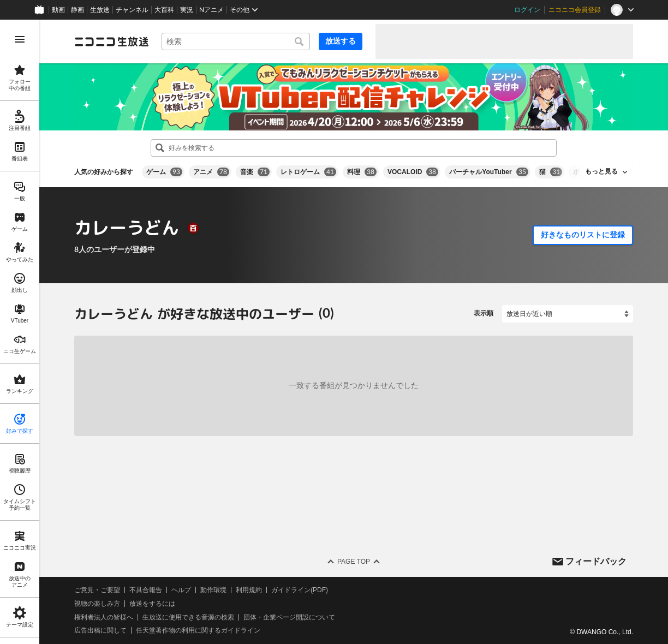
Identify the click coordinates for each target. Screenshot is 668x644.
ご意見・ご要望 (97, 590)
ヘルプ (181, 590)
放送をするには (152, 604)
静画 (77, 10)
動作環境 (213, 590)
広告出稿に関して (100, 630)
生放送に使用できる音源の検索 (188, 617)
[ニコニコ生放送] (111, 41)
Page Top (354, 562)
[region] (20, 332)
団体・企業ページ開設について (289, 617)
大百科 (164, 10)
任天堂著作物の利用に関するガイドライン (198, 630)
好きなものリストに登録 (583, 235)
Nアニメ (211, 10)
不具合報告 (146, 590)
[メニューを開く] (20, 39)
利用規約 (249, 590)
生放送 (100, 10)
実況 (187, 10)
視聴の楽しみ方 (97, 604)
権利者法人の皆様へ (104, 617)
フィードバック (596, 561)
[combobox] (236, 41)
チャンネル (132, 10)
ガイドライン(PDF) (300, 590)
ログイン (527, 10)
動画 (58, 10)
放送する (341, 41)
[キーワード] (236, 41)
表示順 (484, 313)
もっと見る (601, 171)
